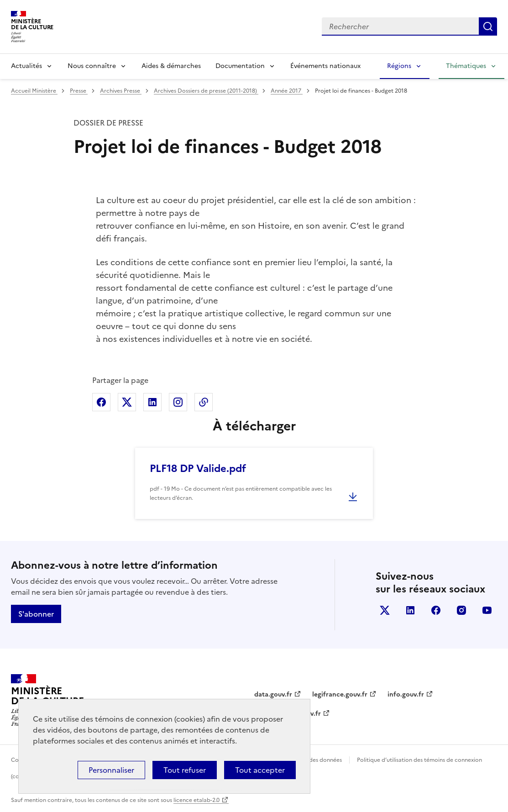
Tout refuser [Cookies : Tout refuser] (185, 770)
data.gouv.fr (273, 694)
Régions (399, 66)
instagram (461, 610)
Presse (79, 91)
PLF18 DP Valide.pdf (198, 469)
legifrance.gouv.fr (340, 694)
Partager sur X (127, 402)
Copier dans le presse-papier (204, 402)
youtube (487, 610)
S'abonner (36, 614)
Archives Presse (121, 91)
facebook (436, 610)
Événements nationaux (325, 66)
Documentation (240, 66)
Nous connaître (92, 66)
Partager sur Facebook (101, 402)
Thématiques (466, 66)
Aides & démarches (171, 66)
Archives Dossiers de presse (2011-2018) (206, 91)
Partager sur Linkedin (152, 402)
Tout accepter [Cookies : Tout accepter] (260, 770)
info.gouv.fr (406, 694)
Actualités (26, 66)
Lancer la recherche (488, 26)
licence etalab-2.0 (196, 800)
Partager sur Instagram (178, 402)
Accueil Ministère (34, 91)
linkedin (410, 610)
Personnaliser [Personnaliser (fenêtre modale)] (111, 770)
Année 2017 (287, 91)
